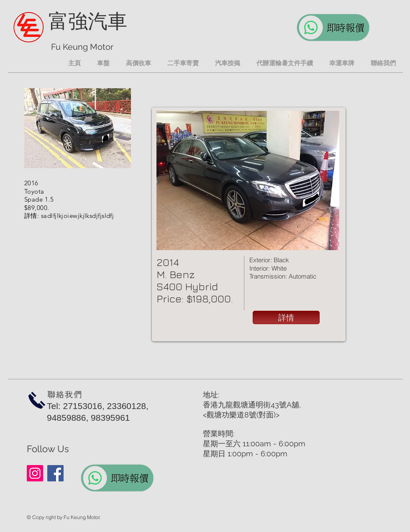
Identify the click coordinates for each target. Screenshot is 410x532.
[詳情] (286, 317)
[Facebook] (55, 473)
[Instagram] (35, 473)
